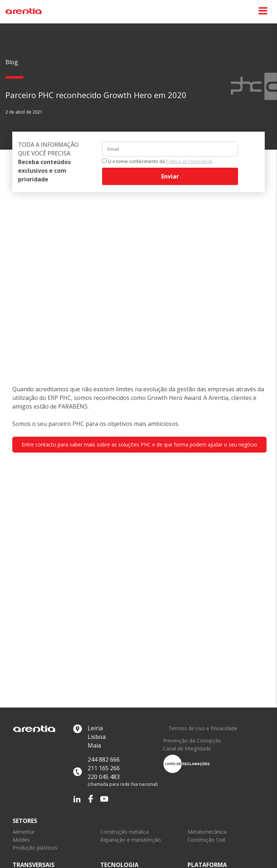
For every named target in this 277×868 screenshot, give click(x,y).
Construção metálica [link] (124, 832)
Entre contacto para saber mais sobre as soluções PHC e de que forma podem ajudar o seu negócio (139, 444)
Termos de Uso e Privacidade (203, 728)
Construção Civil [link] (206, 840)
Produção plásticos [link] (35, 848)
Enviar (170, 176)
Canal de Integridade (187, 749)
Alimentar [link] (24, 832)
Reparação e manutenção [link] (131, 840)
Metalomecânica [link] (207, 832)
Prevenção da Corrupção (192, 741)
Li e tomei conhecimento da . (161, 161)
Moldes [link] (21, 840)
